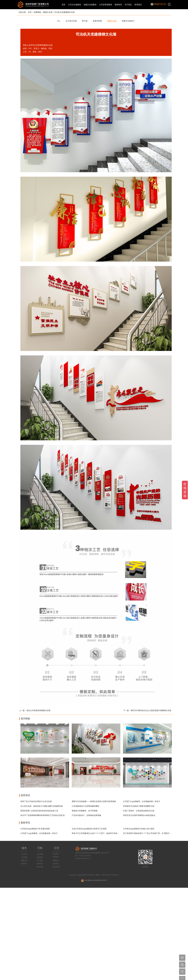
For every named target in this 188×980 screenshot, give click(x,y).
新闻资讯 (40, 857)
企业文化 (24, 854)
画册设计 (56, 860)
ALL (59, 21)
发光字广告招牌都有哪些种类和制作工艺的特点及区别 (42, 815)
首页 (64, 5)
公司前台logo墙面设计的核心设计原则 (139, 829)
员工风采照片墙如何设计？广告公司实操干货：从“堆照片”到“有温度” (151, 833)
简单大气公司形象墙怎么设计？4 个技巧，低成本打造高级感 (96, 833)
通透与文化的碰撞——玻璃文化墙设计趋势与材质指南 (94, 801)
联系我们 (40, 864)
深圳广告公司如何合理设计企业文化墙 (36, 801)
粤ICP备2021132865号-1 (111, 875)
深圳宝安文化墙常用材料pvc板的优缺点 (139, 815)
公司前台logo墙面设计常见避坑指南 (35, 829)
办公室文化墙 (71, 21)
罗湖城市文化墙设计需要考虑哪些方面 (139, 806)
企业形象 (24, 857)
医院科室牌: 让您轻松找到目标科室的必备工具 (39, 811)
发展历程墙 (97, 21)
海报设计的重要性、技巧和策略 (85, 811)
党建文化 (24, 860)
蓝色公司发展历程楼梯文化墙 (38, 710)
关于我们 (40, 860)
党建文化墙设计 (128, 21)
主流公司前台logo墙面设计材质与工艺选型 (89, 829)
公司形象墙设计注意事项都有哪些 (86, 806)
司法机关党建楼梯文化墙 (64, 12)
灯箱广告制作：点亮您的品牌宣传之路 (139, 811)
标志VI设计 (57, 867)
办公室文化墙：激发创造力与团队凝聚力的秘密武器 (42, 806)
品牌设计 (24, 864)
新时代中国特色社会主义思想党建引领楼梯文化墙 (151, 710)
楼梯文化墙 (48, 12)
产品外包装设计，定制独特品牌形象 (86, 815)
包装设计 (56, 864)
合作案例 (40, 854)
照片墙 (85, 21)
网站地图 (40, 867)
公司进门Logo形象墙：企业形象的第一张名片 (142, 801)
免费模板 (37, 12)
